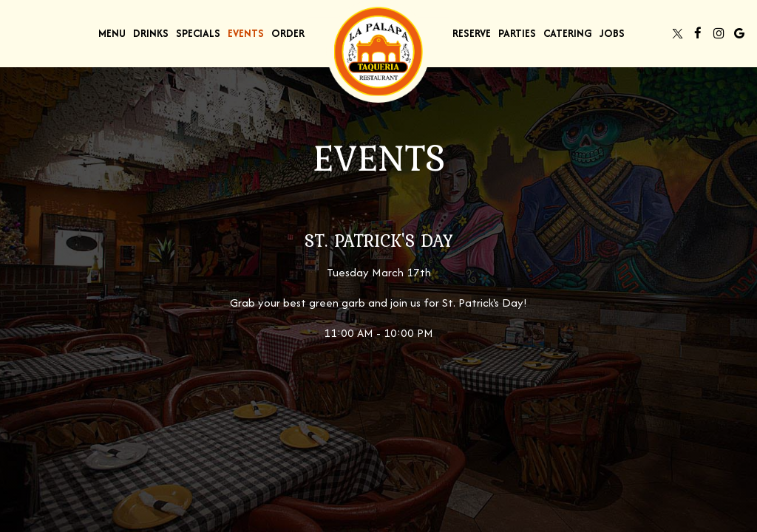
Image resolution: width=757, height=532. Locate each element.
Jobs (612, 33)
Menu (112, 33)
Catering (568, 33)
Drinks (151, 33)
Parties (517, 33)
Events (246, 33)
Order (288, 33)
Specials (198, 33)
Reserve (472, 33)
